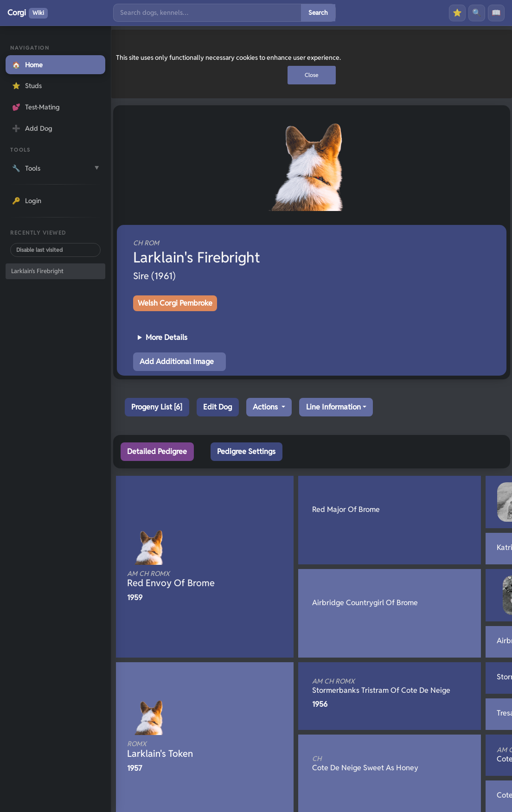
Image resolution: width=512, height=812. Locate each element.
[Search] (207, 13)
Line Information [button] (333, 407)
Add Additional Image (177, 361)
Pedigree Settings (246, 451)
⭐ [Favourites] (457, 13)
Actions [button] (266, 407)
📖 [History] (496, 13)
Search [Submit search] (318, 13)
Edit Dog (218, 407)
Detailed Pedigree (157, 451)
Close (312, 75)
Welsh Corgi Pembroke (175, 303)
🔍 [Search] (477, 13)
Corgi (28, 13)
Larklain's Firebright (37, 271)
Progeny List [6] (157, 407)
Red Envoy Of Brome (189, 579)
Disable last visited (39, 250)
